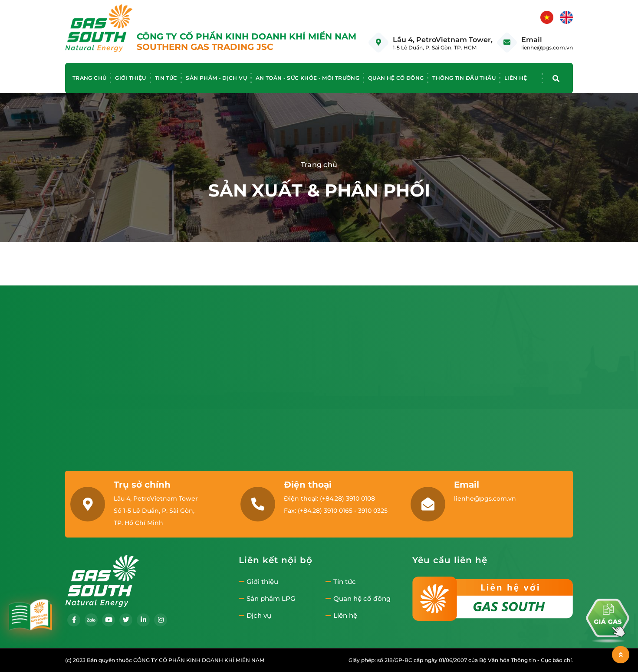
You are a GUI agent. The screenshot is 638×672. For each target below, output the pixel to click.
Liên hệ (516, 78)
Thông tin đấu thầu (464, 78)
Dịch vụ (255, 616)
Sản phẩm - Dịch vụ (216, 78)
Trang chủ (89, 78)
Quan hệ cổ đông (396, 78)
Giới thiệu (131, 78)
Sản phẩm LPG (267, 599)
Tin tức (166, 78)
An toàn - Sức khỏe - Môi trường (307, 78)
